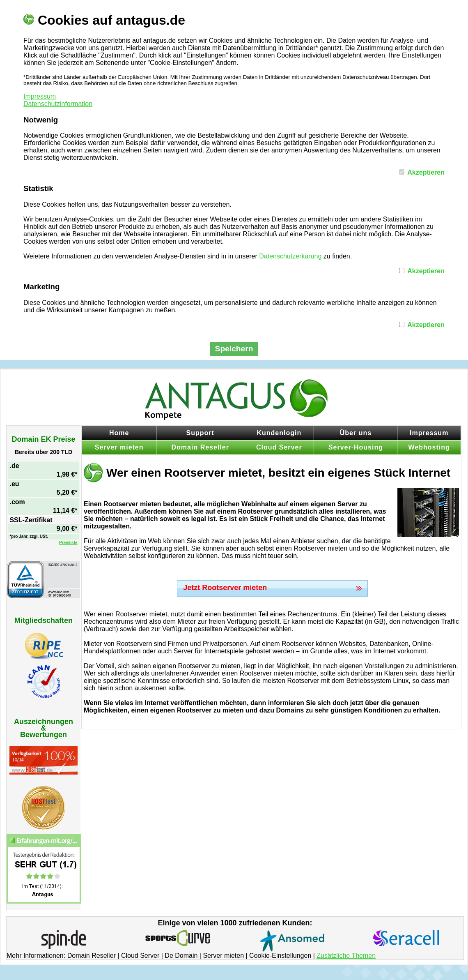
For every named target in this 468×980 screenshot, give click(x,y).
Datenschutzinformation (58, 104)
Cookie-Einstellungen (280, 956)
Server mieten (119, 447)
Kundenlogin (279, 433)
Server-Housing (356, 447)
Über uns (356, 433)
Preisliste (68, 543)
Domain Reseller (200, 447)
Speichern (234, 349)
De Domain (181, 956)
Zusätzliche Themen (346, 956)
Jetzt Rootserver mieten (225, 588)
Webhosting (429, 447)
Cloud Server (279, 447)
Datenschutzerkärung (290, 256)
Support (200, 433)
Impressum (40, 96)
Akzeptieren (426, 172)
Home (119, 433)
